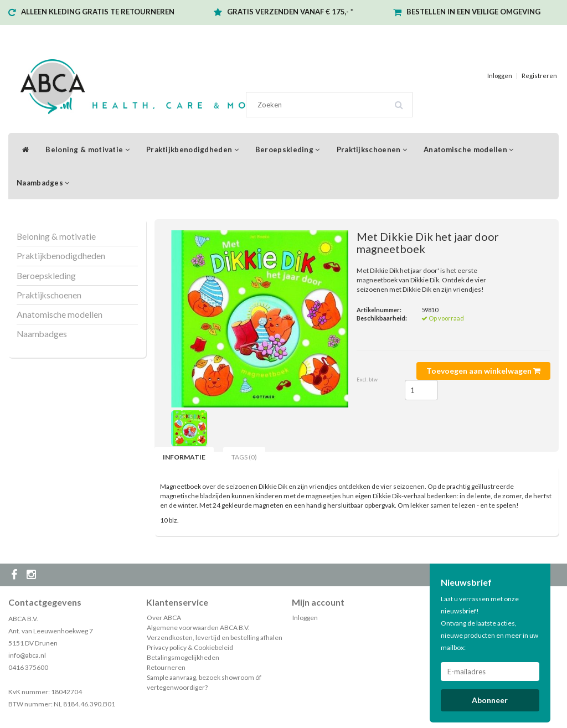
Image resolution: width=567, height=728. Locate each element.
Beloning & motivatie (87, 149)
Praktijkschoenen (372, 149)
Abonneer (490, 700)
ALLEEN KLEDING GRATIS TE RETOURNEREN (98, 12)
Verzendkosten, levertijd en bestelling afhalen (215, 637)
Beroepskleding (288, 149)
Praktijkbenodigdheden (192, 149)
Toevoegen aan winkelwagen (483, 371)
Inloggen (500, 76)
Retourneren (166, 667)
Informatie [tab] (184, 457)
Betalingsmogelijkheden (183, 657)
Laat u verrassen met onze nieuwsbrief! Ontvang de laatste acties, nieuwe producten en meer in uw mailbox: (489, 623)
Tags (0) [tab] (244, 457)
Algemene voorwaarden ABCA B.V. (198, 628)
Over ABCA (164, 618)
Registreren (539, 76)
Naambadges (43, 183)
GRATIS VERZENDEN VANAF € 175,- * (290, 12)
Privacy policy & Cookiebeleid (190, 647)
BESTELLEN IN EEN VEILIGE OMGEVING (473, 12)
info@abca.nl (27, 655)
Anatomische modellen (469, 149)
